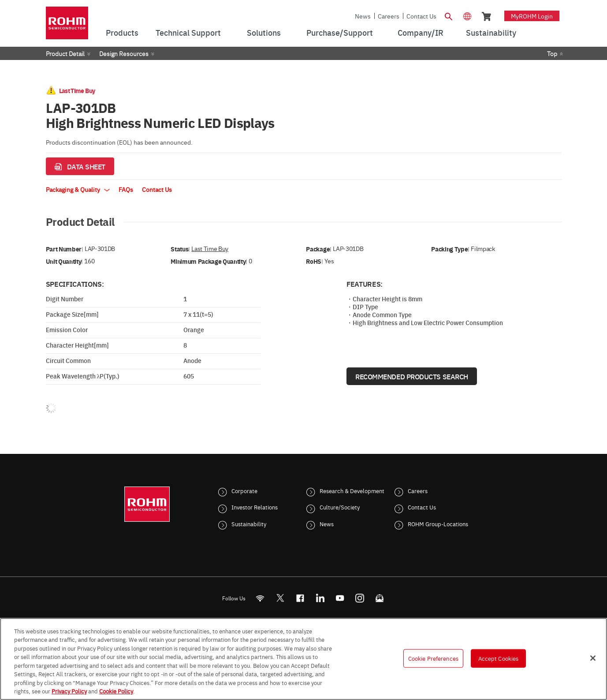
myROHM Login (532, 16)
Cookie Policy (116, 691)
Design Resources (124, 53)
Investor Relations (255, 507)
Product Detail (65, 53)
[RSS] (260, 598)
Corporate (244, 490)
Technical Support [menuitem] (188, 32)
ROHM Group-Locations (438, 524)
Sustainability (249, 524)
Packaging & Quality (78, 189)
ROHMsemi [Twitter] (280, 598)
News (363, 16)
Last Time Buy (210, 249)
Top (552, 53)
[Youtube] (340, 598)
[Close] (593, 658)
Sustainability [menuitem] (491, 32)
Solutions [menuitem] (264, 32)
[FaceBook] (300, 598)
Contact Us (421, 16)
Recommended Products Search (412, 376)
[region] (303, 659)
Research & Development (352, 490)
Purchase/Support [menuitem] (340, 32)
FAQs (126, 189)
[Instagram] (359, 598)
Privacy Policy (69, 691)
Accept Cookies (499, 658)
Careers (389, 16)
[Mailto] (379, 598)
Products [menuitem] (122, 32)
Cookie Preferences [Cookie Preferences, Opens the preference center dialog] (433, 658)
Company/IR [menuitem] (421, 32)
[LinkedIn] (320, 598)
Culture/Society (340, 507)
